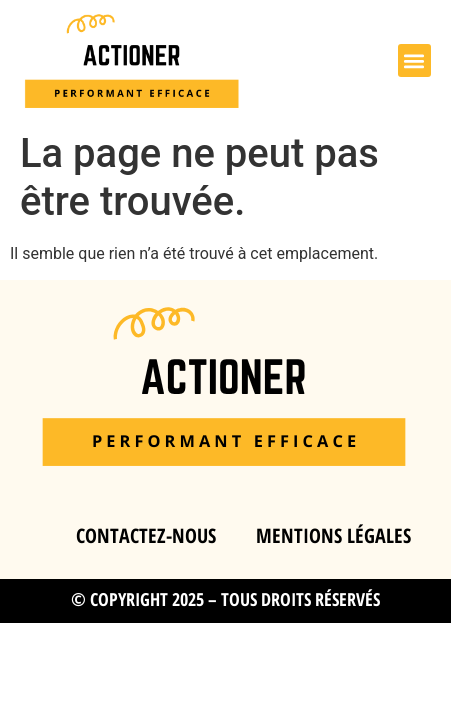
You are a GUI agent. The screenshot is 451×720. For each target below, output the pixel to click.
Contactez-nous (146, 535)
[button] (414, 60)
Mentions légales (333, 535)
